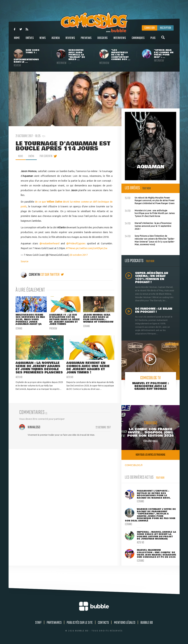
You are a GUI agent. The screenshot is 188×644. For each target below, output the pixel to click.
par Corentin (48, 156)
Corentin (31, 275)
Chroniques (138, 40)
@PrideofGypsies (76, 243)
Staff (38, 623)
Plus (153, 40)
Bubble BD (147, 623)
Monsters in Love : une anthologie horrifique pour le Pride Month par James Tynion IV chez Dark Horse (150, 213)
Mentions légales (125, 623)
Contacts (103, 623)
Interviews (120, 40)
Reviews (70, 40)
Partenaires (54, 623)
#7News (71, 248)
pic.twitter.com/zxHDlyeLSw (92, 248)
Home (17, 40)
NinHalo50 (34, 435)
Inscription (165, 28)
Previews (86, 40)
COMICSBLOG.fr (134, 465)
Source (25, 261)
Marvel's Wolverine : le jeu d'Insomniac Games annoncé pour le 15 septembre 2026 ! (148, 226)
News (43, 40)
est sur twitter (52, 275)
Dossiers (102, 40)
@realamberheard (49, 243)
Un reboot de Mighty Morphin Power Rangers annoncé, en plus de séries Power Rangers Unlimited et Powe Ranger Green (150, 200)
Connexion (150, 28)
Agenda (56, 40)
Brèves (30, 40)
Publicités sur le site (80, 623)
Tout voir (147, 188)
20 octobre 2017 (79, 255)
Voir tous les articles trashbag (150, 455)
